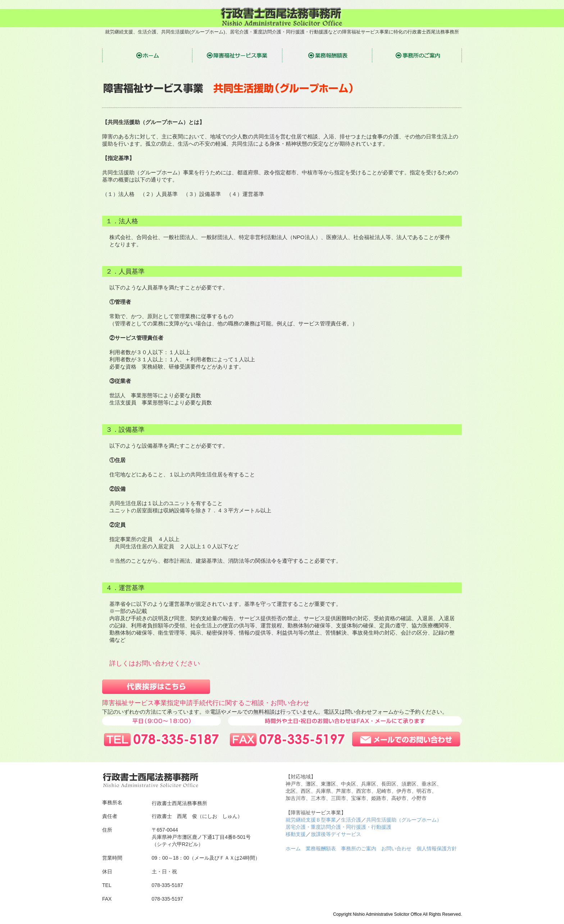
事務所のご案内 (359, 848)
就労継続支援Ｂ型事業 (311, 820)
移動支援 (296, 834)
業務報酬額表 (321, 848)
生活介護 (351, 820)
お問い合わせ (396, 848)
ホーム (293, 848)
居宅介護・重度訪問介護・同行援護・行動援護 (338, 827)
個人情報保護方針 (437, 848)
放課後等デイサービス (336, 834)
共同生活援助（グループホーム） (404, 820)
